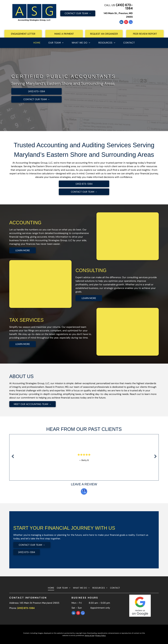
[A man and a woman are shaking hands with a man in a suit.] (132, 332)
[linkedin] (121, 22)
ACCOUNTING (25, 223)
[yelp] (126, 22)
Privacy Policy (101, 636)
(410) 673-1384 (124, 7)
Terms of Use (89, 636)
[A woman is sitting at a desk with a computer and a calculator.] (36, 284)
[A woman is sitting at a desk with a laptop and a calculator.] (132, 236)
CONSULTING (91, 270)
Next (156, 458)
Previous (13, 458)
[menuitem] (37, 43)
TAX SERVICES (26, 320)
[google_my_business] (131, 22)
